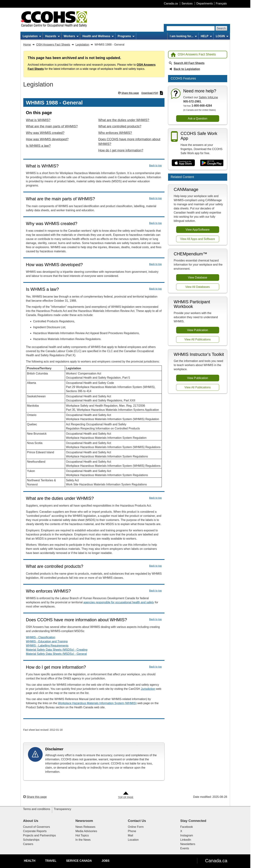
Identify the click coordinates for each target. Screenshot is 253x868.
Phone (132, 831)
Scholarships (31, 840)
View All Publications (197, 339)
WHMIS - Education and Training (47, 641)
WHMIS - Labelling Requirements (47, 646)
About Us (31, 821)
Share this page (129, 93)
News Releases (85, 827)
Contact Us (137, 821)
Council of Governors (37, 827)
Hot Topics (82, 835)
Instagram (187, 835)
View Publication (198, 330)
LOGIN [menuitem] (222, 36)
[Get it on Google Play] (212, 163)
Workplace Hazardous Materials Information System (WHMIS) (97, 703)
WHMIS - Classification (41, 637)
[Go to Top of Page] (126, 795)
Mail (131, 835)
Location (133, 840)
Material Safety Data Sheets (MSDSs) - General (56, 654)
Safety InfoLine (208, 97)
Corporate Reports (35, 831)
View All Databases (198, 287)
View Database (198, 278)
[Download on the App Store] (183, 163)
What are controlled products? (120, 126)
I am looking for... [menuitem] (183, 36)
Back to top (155, 165)
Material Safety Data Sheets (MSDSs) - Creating (57, 650)
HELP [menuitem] (206, 36)
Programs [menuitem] (126, 36)
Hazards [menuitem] (52, 36)
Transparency (62, 809)
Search (221, 28)
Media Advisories (86, 831)
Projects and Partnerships (40, 835)
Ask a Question (198, 119)
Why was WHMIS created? (45, 133)
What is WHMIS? (38, 120)
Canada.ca (216, 861)
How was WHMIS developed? (47, 139)
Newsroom (84, 821)
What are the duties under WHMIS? (124, 120)
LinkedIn (186, 840)
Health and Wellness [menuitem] (98, 36)
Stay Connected (193, 821)
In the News (83, 840)
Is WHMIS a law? (38, 146)
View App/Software (197, 230)
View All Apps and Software (198, 239)
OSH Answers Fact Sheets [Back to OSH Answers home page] (193, 55)
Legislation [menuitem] (32, 36)
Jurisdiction (148, 689)
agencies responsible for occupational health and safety (119, 602)
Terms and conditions (37, 809)
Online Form (136, 827)
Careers (28, 844)
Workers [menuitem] (71, 36)
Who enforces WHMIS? (115, 133)
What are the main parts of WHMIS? (52, 126)
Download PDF (152, 93)
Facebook (187, 827)
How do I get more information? (121, 150)
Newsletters (188, 844)
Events (185, 848)
